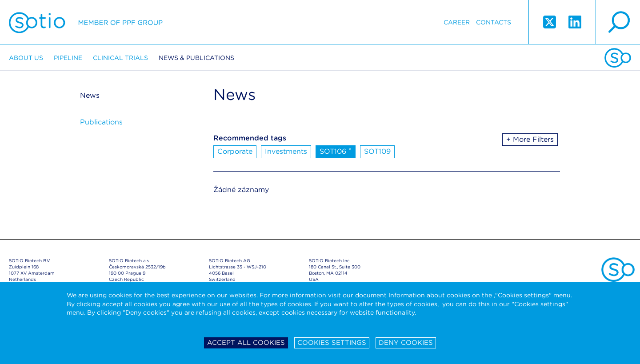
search (618, 22)
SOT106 (336, 151)
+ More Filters (530, 139)
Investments (286, 151)
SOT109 (377, 151)
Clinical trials (120, 58)
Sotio (86, 22)
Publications (101, 122)
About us (26, 58)
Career (457, 22)
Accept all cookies (246, 343)
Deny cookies (406, 343)
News (90, 95)
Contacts (494, 22)
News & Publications (196, 58)
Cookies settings (332, 343)
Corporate (235, 151)
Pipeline (68, 58)
